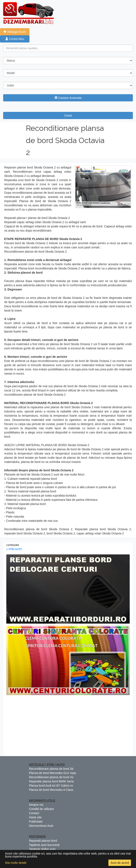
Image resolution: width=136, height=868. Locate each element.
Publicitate (36, 822)
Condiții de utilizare (41, 809)
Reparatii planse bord (43, 841)
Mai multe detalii (16, 863)
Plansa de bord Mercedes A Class (51, 790)
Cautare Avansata (68, 98)
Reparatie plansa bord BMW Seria (51, 781)
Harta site (35, 817)
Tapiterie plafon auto (42, 849)
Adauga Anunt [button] (15, 32)
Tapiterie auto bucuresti (44, 845)
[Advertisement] (68, 727)
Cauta (68, 115)
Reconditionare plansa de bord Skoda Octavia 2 (65, 140)
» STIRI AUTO (14, 549)
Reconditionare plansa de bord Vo (51, 777)
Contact (34, 813)
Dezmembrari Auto (41, 826)
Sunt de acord (120, 863)
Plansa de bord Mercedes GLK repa (53, 773)
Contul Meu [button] (15, 39)
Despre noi (36, 805)
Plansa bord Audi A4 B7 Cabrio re (51, 786)
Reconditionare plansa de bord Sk (51, 769)
